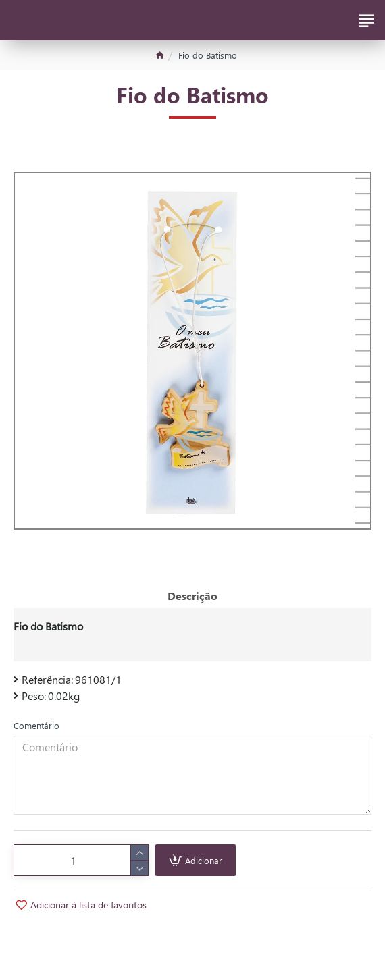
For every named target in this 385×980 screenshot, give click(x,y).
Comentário (36, 725)
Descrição (192, 596)
